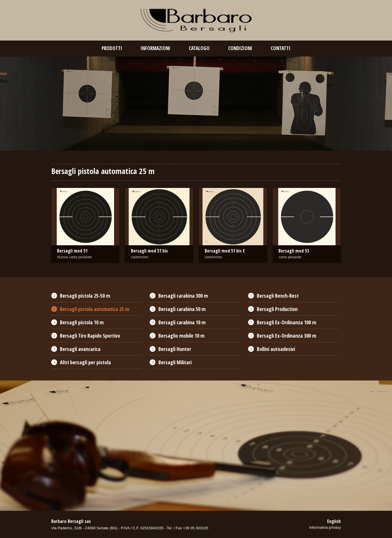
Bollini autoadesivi (276, 349)
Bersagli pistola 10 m (82, 322)
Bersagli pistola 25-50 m (85, 296)
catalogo (199, 48)
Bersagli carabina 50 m (182, 309)
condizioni (240, 48)
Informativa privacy (325, 527)
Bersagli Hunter (175, 349)
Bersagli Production (277, 309)
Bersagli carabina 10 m (182, 322)
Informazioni (155, 48)
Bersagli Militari (175, 362)
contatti (281, 48)
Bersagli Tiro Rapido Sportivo (90, 336)
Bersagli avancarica (80, 349)
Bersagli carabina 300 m (183, 296)
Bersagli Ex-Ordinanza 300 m (286, 336)
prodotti (112, 48)
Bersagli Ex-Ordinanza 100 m (286, 322)
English (334, 521)
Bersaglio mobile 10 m (181, 336)
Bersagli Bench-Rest (278, 296)
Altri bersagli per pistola (85, 362)
